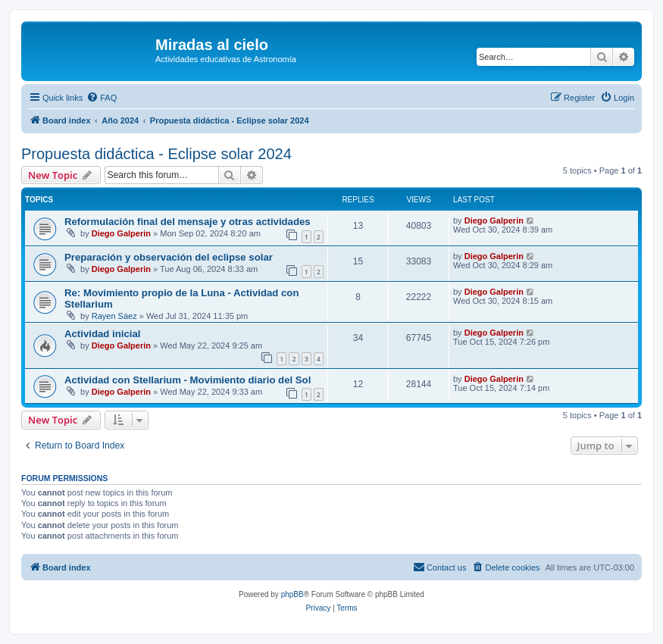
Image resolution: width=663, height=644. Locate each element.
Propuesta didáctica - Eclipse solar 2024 (156, 154)
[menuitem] (102, 98)
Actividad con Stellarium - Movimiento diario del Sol (188, 380)
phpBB (292, 594)
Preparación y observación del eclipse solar (169, 257)
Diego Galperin (121, 233)
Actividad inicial (102, 334)
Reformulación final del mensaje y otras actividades (188, 222)
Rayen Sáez (114, 316)
